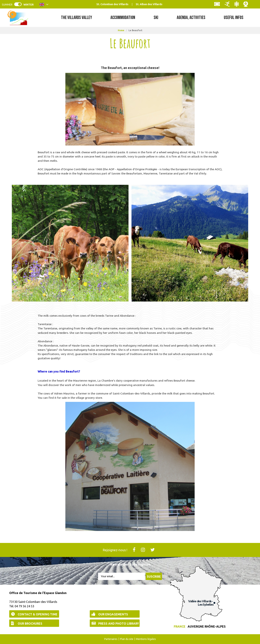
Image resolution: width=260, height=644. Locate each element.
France (180, 626)
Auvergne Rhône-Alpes (207, 626)
